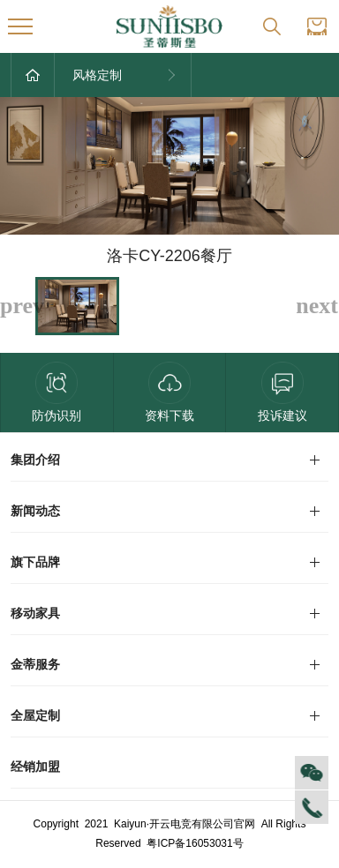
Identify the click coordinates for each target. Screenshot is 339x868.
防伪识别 (56, 392)
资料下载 (169, 392)
